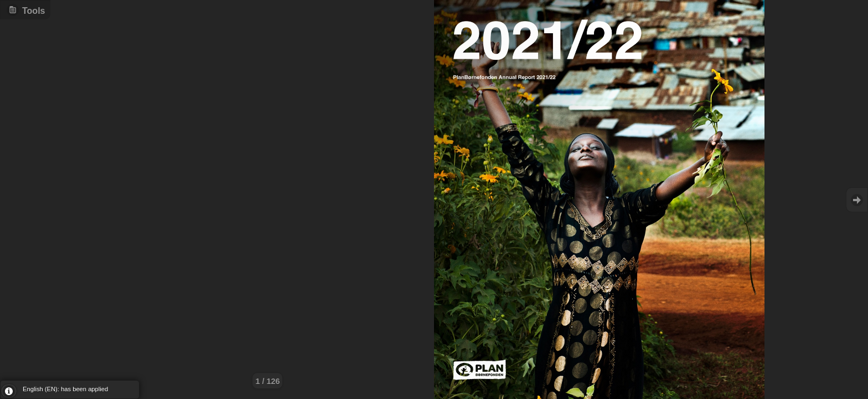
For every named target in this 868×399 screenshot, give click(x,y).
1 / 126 (267, 381)
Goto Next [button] (857, 200)
